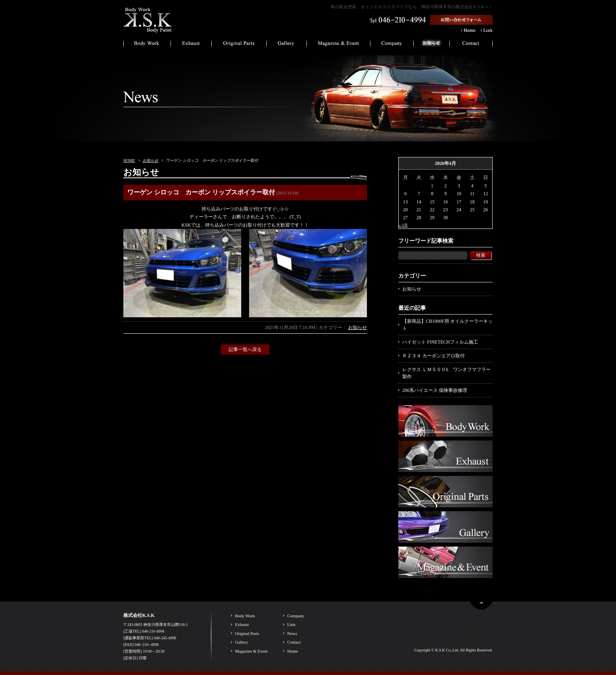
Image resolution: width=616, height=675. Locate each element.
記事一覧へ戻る (245, 349)
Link (291, 624)
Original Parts (247, 633)
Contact (294, 642)
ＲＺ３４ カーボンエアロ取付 (434, 356)
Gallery (241, 642)
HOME (129, 160)
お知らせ (150, 160)
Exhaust (242, 624)
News (292, 633)
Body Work (245, 616)
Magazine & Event (251, 651)
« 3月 (403, 225)
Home (292, 651)
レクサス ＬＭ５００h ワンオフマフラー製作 (446, 373)
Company (296, 616)
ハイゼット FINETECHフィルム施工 (440, 342)
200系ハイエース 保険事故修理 (435, 390)
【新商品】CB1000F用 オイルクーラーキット (447, 325)
